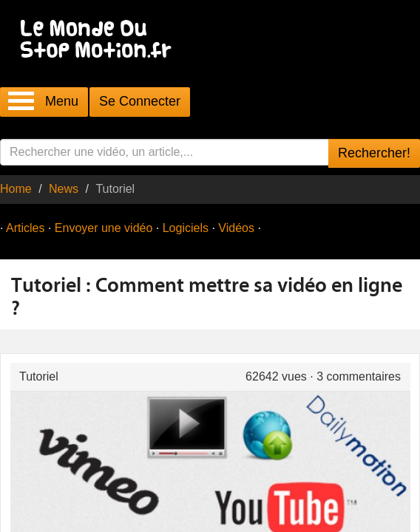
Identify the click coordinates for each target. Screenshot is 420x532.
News (64, 189)
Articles (25, 228)
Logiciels (186, 228)
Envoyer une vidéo (104, 228)
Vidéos (236, 228)
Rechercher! (374, 153)
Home (16, 189)
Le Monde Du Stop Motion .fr (100, 40)
